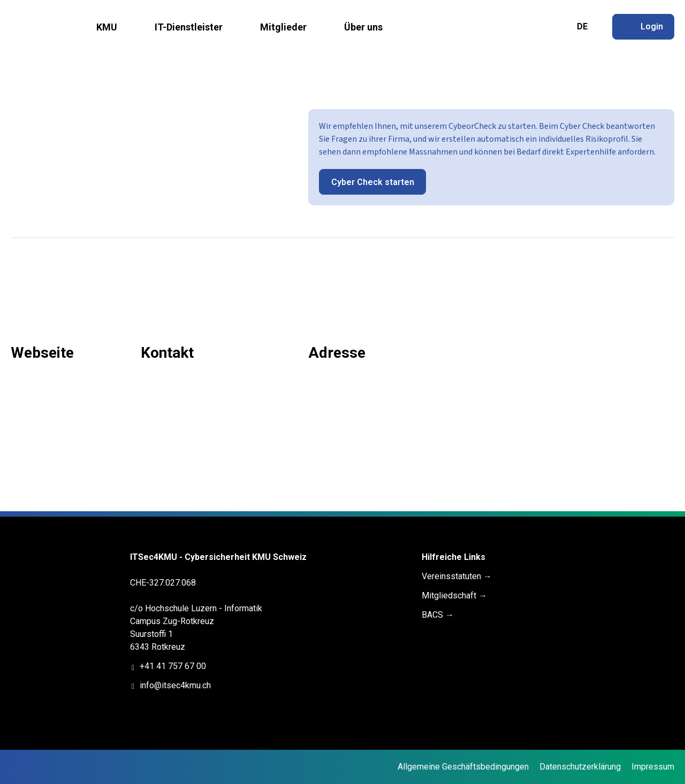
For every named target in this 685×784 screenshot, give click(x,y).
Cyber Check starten (373, 182)
